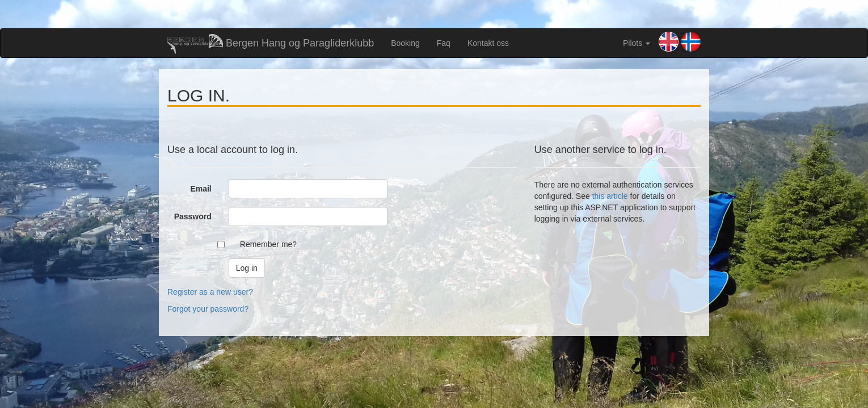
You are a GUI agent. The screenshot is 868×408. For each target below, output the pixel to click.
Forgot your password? (208, 309)
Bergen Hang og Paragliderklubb (271, 44)
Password (193, 216)
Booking (405, 43)
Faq (444, 43)
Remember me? (268, 244)
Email (201, 189)
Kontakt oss (488, 43)
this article (610, 196)
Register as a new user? (210, 292)
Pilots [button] (637, 43)
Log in (247, 268)
